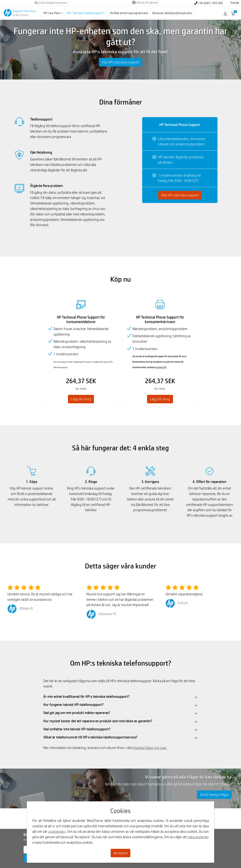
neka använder (198, 837)
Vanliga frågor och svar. (150, 748)
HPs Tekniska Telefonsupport (86, 13)
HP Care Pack (53, 13)
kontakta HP (161, 367)
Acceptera (121, 853)
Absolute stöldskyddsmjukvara (172, 13)
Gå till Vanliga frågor (214, 795)
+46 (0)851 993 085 (209, 3)
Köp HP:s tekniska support (121, 62)
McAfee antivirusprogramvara (129, 13)
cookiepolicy (57, 831)
